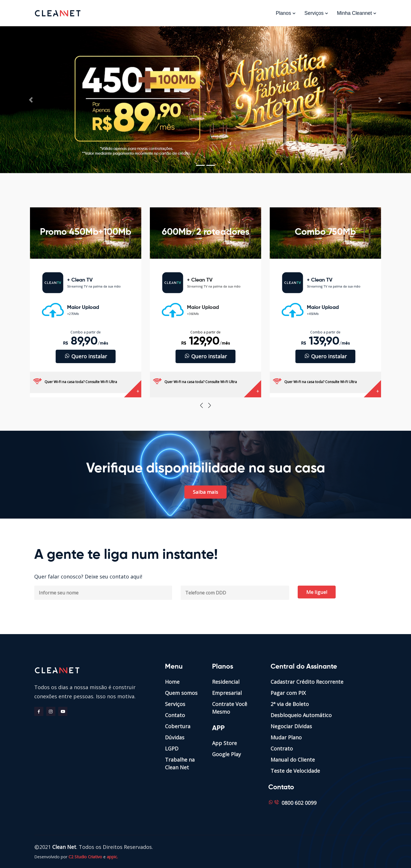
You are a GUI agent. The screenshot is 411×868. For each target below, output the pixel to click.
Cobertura (178, 726)
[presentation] (202, 405)
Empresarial (227, 693)
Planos (286, 13)
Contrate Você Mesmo (230, 708)
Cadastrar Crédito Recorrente (307, 682)
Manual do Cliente (293, 760)
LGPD (172, 748)
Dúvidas (175, 737)
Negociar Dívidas (291, 726)
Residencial (226, 682)
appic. (112, 857)
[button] (31, 100)
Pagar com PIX (288, 693)
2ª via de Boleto (290, 704)
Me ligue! (317, 592)
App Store (224, 743)
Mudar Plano (286, 737)
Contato (175, 715)
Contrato (282, 748)
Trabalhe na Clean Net (180, 763)
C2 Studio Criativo (85, 857)
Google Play (226, 754)
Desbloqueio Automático (301, 715)
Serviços (317, 13)
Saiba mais (205, 492)
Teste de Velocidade (295, 771)
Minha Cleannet (357, 13)
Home (172, 682)
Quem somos (181, 693)
